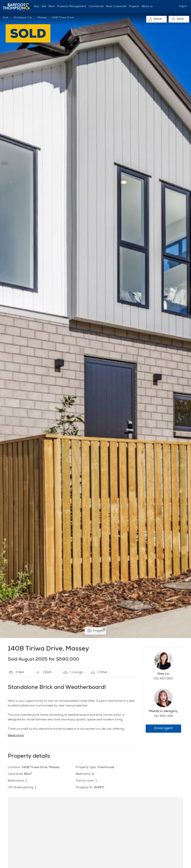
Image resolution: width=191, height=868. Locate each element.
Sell (44, 7)
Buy (37, 7)
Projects (134, 7)
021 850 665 (163, 679)
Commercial (96, 7)
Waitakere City (23, 18)
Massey (42, 18)
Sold (6, 18)
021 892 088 (163, 716)
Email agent (163, 728)
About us (147, 7)
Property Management (72, 7)
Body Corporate (116, 7)
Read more (16, 736)
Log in (183, 6)
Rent (51, 7)
